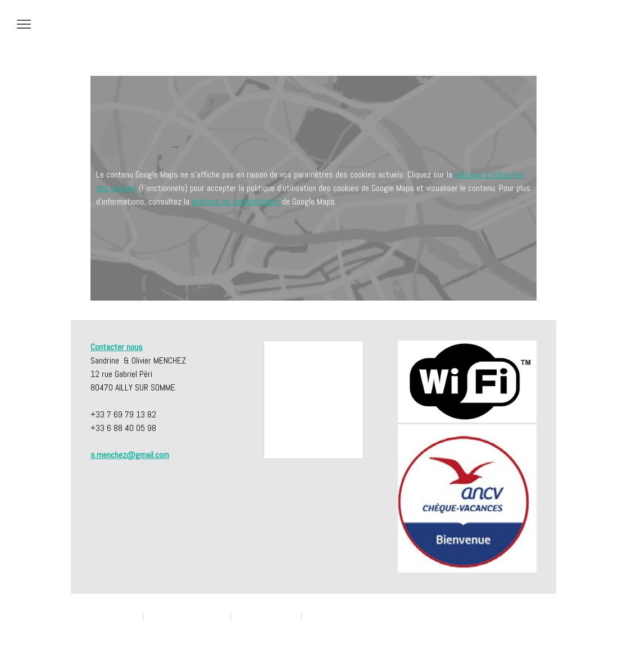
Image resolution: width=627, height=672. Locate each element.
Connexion (523, 638)
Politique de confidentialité (187, 617)
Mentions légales (114, 617)
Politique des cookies (266, 617)
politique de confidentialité (236, 201)
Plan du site (106, 627)
